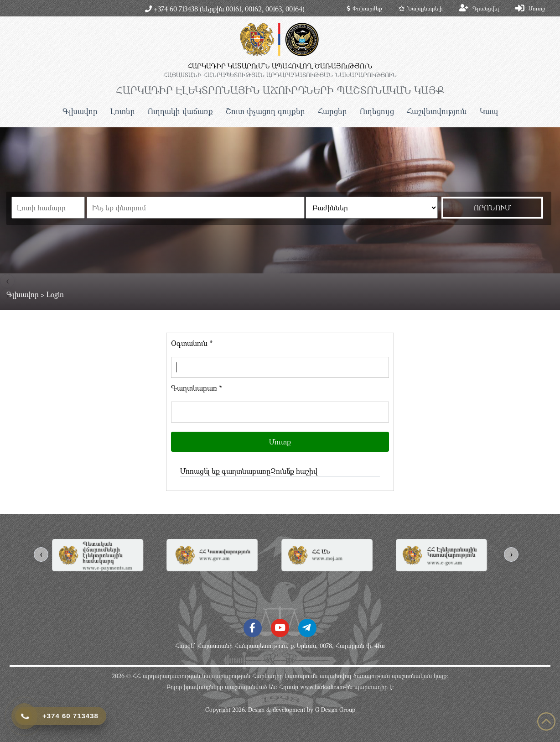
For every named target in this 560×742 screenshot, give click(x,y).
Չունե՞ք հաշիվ (294, 471)
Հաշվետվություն (437, 111)
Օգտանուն (192, 343)
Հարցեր (332, 111)
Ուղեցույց (377, 111)
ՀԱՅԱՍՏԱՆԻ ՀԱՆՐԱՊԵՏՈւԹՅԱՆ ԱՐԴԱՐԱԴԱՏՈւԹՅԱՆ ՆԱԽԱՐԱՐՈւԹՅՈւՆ (280, 75)
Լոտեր (123, 111)
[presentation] (41, 554)
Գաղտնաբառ (197, 388)
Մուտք (537, 8)
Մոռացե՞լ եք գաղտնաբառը (225, 471)
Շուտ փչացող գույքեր (265, 111)
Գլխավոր (80, 111)
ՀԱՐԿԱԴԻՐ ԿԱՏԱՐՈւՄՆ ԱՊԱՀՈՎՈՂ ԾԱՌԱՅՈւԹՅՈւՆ (280, 66)
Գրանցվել (486, 8)
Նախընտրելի (421, 8)
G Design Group (335, 710)
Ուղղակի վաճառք (180, 111)
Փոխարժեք (365, 8)
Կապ (489, 111)
